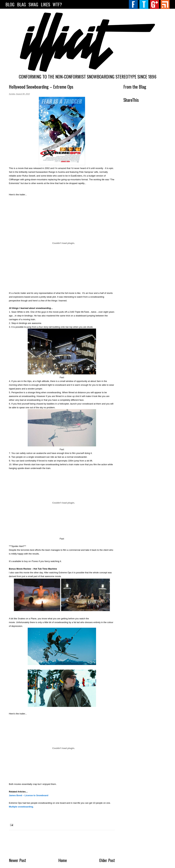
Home (63, 860)
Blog (10, 4)
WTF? (57, 4)
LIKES (45, 4)
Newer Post (17, 860)
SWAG (33, 4)
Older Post (107, 860)
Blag (22, 4)
